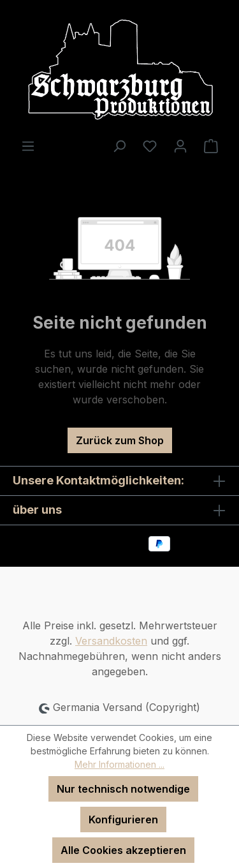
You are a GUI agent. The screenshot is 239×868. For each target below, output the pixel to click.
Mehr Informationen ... (119, 764)
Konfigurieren (123, 819)
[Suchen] (119, 146)
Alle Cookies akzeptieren (123, 850)
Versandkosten (111, 641)
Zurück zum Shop (120, 440)
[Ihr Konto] (180, 146)
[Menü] (28, 146)
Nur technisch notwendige (123, 789)
